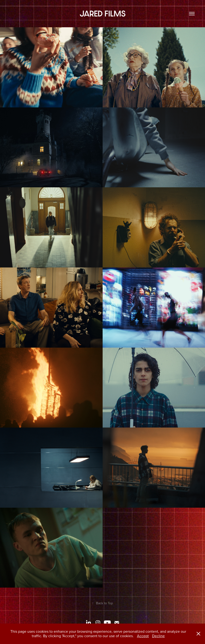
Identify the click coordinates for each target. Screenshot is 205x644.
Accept (143, 636)
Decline (158, 636)
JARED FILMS (103, 14)
